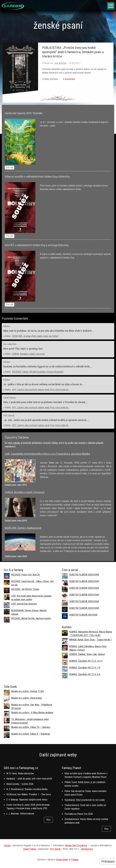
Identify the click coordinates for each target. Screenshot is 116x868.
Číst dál (10, 167)
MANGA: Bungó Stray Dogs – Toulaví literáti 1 (90, 640)
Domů (5, 39)
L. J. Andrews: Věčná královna (20, 814)
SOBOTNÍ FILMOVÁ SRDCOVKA (84, 575)
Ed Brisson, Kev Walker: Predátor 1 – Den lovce (29, 794)
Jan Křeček (60, 63)
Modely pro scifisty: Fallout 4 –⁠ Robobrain (31, 734)
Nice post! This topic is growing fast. (23, 349)
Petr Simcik (9, 416)
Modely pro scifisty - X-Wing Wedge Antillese (32, 713)
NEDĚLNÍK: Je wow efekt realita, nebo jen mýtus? (35, 336)
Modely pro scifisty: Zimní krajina (26, 698)
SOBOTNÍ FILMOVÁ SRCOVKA (83, 615)
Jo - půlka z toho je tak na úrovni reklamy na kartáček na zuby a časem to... (44, 384)
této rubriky (14, 443)
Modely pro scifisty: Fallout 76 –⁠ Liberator (31, 727)
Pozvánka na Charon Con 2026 (79, 814)
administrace (87, 849)
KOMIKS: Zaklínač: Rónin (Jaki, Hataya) (87, 654)
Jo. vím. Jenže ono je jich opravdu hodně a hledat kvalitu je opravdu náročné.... (46, 420)
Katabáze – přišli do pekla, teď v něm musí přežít (29, 779)
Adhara (6, 326)
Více (48, 820)
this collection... (10, 344)
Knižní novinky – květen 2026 (20, 784)
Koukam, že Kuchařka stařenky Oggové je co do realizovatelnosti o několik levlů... (48, 367)
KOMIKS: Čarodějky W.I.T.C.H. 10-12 (86, 661)
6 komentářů (69, 79)
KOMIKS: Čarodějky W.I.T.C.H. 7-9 (85, 668)
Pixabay (75, 860)
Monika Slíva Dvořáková (76, 845)
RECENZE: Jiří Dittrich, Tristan (25, 589)
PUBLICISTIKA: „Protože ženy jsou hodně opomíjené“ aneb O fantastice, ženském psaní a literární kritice (73, 52)
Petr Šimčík (55, 849)
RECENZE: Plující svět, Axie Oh (25, 575)
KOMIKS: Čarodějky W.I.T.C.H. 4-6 (85, 674)
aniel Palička (30, 849)
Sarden (8, 845)
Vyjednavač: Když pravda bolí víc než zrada (84, 800)
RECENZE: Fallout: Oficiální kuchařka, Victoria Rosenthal (38, 372)
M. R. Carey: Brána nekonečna (20, 773)
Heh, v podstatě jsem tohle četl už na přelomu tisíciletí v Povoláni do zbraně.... (46, 402)
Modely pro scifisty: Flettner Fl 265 (28, 691)
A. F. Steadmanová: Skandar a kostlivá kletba (27, 789)
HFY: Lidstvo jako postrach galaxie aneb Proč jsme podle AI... (41, 390)
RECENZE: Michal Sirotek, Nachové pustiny (31, 618)
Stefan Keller (62, 860)
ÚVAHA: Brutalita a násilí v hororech (28, 354)
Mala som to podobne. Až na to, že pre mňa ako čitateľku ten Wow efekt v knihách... (49, 331)
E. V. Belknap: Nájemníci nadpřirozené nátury (27, 800)
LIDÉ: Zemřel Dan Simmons (24, 604)
